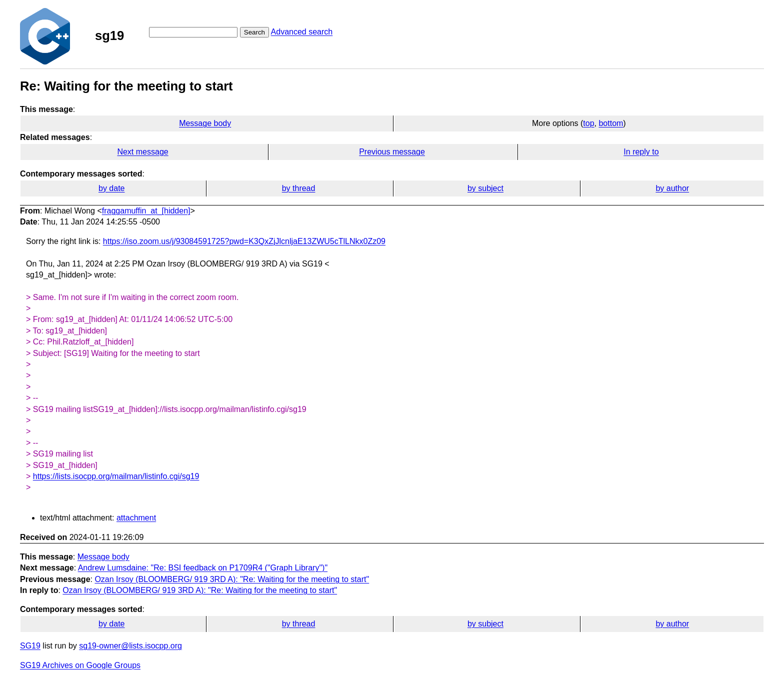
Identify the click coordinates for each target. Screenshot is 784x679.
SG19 (30, 646)
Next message (142, 152)
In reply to (641, 152)
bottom (611, 123)
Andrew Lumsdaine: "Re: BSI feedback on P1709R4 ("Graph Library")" (203, 568)
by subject (485, 188)
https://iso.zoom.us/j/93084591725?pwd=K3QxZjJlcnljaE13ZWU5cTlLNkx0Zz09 (244, 241)
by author (672, 188)
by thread (299, 188)
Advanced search (302, 32)
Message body (205, 123)
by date (111, 188)
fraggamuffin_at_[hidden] (146, 211)
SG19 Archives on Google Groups (80, 665)
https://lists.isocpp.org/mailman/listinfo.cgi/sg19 (116, 476)
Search (254, 32)
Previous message (392, 152)
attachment (136, 518)
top (588, 123)
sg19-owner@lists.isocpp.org (130, 646)
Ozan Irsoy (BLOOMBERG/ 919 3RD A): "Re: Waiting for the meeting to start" (232, 579)
